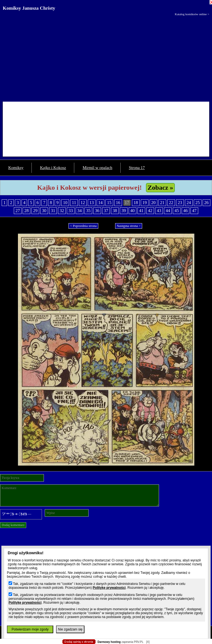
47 (194, 211)
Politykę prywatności (109, 588)
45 (177, 211)
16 (118, 203)
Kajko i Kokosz (53, 168)
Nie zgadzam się (70, 629)
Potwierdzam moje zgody (30, 629)
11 (74, 203)
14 (100, 203)
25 (198, 203)
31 (53, 211)
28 (26, 211)
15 (109, 203)
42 (150, 211)
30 (44, 211)
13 (92, 203)
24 (189, 203)
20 (153, 203)
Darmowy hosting (109, 642)
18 (136, 203)
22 (171, 203)
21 (162, 203)
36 (97, 211)
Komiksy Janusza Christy (29, 8)
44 (168, 211)
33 (71, 211)
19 (145, 203)
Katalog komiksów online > (192, 14)
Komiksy (16, 168)
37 (106, 211)
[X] (148, 642)
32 (62, 211)
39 (124, 211)
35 (88, 211)
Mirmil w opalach (97, 168)
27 (18, 211)
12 (83, 203)
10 (65, 203)
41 (141, 211)
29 (35, 211)
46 (185, 211)
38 (115, 211)
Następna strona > (129, 226)
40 (132, 211)
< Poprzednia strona (83, 226)
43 (159, 211)
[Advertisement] (106, 57)
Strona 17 (137, 168)
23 (180, 203)
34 (79, 211)
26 (206, 203)
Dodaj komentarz (13, 525)
